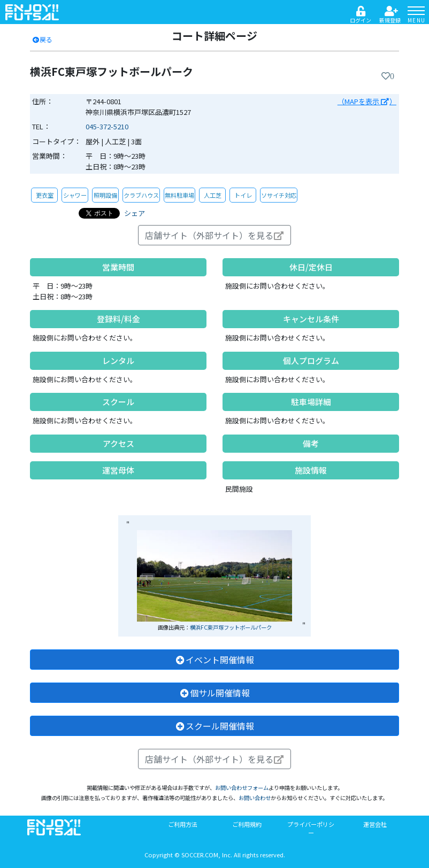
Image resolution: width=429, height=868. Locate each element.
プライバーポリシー (311, 829)
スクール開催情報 (215, 726)
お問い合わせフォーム (242, 788)
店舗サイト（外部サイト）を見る (215, 235)
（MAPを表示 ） (367, 101)
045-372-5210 (107, 126)
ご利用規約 (247, 824)
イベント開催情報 (215, 660)
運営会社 (375, 824)
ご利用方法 (183, 824)
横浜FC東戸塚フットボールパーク (231, 627)
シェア (135, 213)
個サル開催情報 (215, 693)
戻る (42, 39)
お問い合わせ (255, 798)
